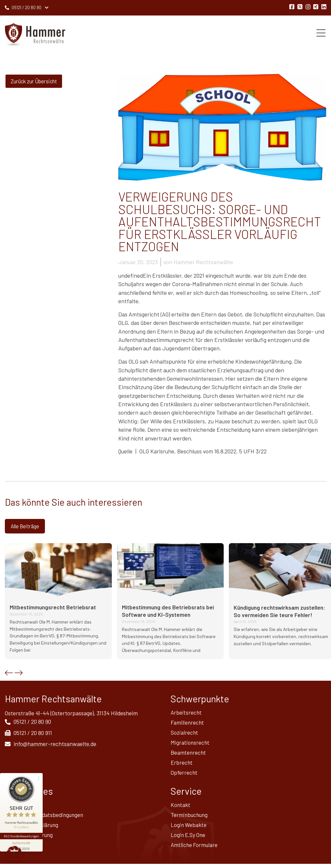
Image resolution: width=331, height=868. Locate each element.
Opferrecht (184, 775)
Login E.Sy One (189, 839)
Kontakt (181, 808)
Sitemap (15, 849)
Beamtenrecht (189, 754)
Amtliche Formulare (195, 849)
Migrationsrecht (190, 744)
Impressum (18, 808)
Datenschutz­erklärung (32, 828)
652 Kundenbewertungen (22, 828)
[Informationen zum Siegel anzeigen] (22, 838)
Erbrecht (182, 765)
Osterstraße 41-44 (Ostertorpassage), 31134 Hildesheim (71, 713)
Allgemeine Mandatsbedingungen (45, 818)
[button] (9, 673)
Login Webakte (189, 828)
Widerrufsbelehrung (29, 839)
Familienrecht (188, 723)
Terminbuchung (190, 818)
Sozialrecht (185, 734)
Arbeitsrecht (187, 713)
